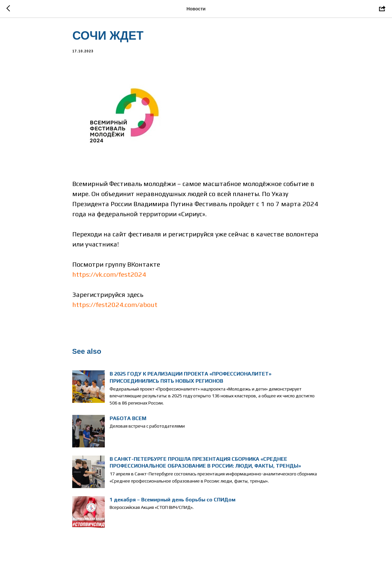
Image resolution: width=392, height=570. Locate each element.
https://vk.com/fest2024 (109, 277)
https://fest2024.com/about (115, 307)
